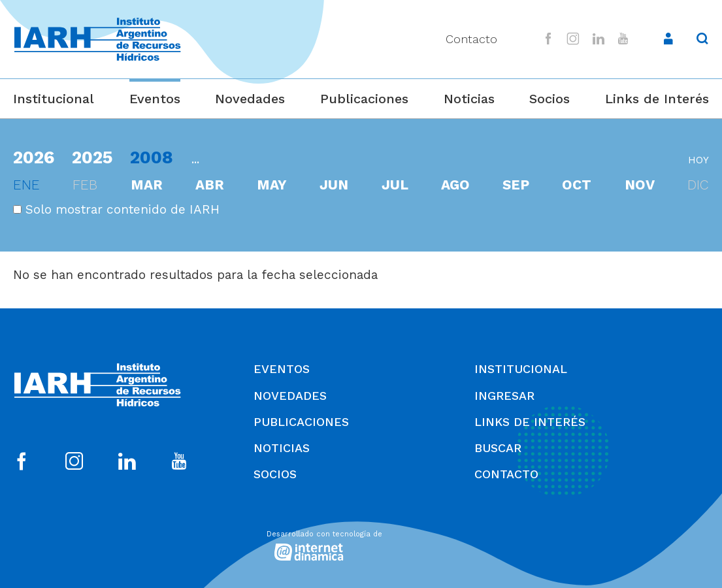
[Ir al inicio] (97, 40)
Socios (550, 99)
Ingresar (504, 396)
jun (334, 185)
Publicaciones (364, 99)
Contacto (471, 39)
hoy (698, 160)
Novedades (250, 99)
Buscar (498, 448)
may (272, 185)
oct (577, 185)
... (195, 159)
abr (210, 185)
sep (516, 185)
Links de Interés (657, 99)
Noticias (469, 99)
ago (455, 185)
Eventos (155, 99)
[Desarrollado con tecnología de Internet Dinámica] (361, 543)
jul (395, 185)
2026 (34, 157)
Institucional (54, 99)
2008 (152, 157)
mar (147, 185)
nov (640, 185)
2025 (92, 157)
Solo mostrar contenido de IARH (116, 209)
